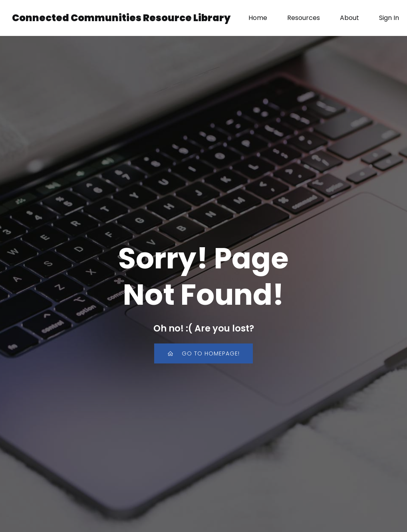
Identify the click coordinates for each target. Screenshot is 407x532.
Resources (304, 18)
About (349, 18)
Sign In (389, 18)
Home (258, 18)
